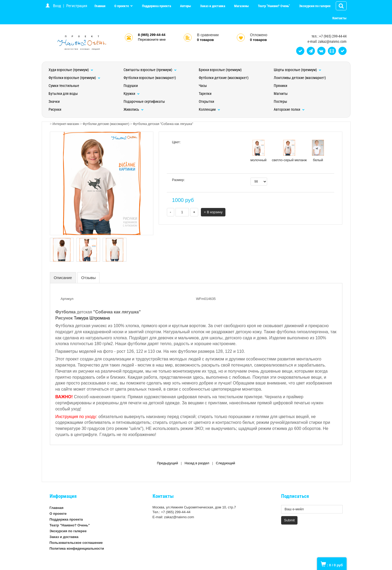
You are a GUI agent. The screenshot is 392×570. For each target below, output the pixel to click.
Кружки (132, 94)
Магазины (242, 6)
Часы (203, 86)
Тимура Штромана (92, 318)
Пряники (280, 86)
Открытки (206, 101)
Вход (57, 6)
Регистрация (77, 6)
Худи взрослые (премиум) (71, 70)
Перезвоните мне (152, 40)
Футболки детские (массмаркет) (224, 78)
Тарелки (205, 94)
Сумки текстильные (64, 86)
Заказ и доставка (213, 6)
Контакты (339, 18)
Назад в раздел (197, 463)
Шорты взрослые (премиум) (297, 70)
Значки (54, 101)
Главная (100, 6)
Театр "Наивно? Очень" (274, 6)
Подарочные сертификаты (144, 101)
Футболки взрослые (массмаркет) (150, 78)
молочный (259, 151)
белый (318, 151)
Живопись (134, 109)
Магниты (281, 94)
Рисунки (55, 109)
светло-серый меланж (289, 151)
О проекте (122, 6)
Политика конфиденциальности (77, 548)
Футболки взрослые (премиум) (74, 78)
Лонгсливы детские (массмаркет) (300, 78)
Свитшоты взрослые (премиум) (150, 70)
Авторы (186, 6)
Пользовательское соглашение (76, 543)
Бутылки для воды (63, 94)
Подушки (131, 86)
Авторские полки (289, 109)
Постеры (280, 101)
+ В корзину (213, 212)
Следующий (226, 463)
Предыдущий (167, 463)
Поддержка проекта (157, 6)
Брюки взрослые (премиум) (220, 70)
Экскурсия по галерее (315, 6)
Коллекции (209, 109)
